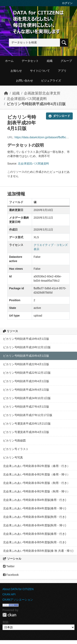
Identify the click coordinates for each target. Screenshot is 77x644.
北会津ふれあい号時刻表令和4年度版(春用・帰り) (35, 508)
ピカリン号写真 (13, 457)
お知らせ (16, 71)
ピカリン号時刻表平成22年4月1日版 (26, 364)
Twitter (9, 566)
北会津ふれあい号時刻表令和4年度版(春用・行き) (35, 500)
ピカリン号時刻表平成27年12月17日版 (28, 415)
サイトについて (40, 71)
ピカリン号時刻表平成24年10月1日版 (27, 398)
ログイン (67, 3)
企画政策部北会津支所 (42, 93)
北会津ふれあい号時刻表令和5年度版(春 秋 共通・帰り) (38, 551)
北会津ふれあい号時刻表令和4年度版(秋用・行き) (35, 517)
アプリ (62, 71)
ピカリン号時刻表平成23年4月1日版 (26, 381)
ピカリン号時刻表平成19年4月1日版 (26, 339)
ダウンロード (59, 116)
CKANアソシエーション (18, 600)
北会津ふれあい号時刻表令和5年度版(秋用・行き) (35, 542)
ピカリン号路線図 (14, 441)
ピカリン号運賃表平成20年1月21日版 (27, 424)
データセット (30, 61)
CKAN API (9, 594)
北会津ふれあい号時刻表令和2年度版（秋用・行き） (36, 483)
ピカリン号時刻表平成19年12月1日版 (27, 347)
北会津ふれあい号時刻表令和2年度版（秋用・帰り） (36, 491)
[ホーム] (6, 93)
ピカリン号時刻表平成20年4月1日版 (36, 104)
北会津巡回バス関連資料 (27, 99)
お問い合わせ (25, 81)
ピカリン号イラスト (16, 449)
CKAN (9, 615)
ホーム (9, 61)
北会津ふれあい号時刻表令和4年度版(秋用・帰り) (35, 525)
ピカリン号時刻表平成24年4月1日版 (26, 390)
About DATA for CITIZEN (18, 589)
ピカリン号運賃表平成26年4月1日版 (26, 432)
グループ (66, 61)
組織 (50, 61)
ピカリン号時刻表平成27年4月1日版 (26, 407)
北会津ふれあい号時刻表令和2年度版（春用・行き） (36, 466)
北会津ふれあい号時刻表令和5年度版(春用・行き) (35, 534)
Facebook (11, 575)
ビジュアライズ (51, 81)
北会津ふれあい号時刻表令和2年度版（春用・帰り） (36, 474)
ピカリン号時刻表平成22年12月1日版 (27, 373)
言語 (5, 622)
